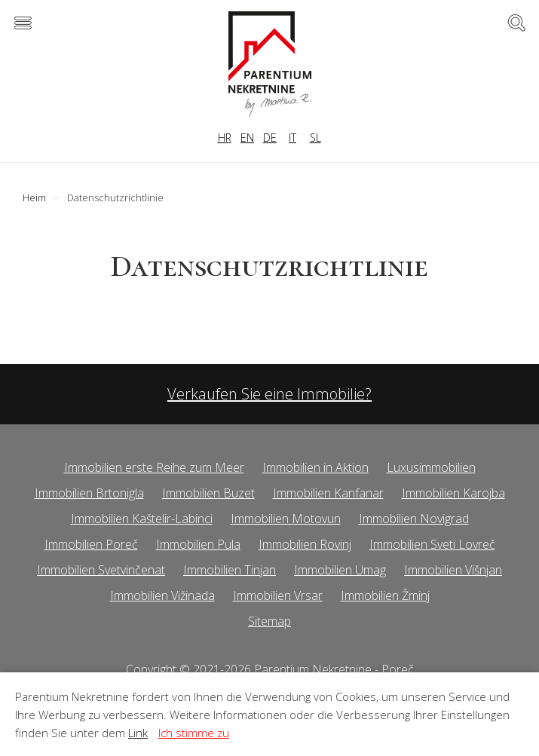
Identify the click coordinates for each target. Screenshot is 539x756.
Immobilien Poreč (91, 544)
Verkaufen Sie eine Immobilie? (269, 394)
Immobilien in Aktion (315, 467)
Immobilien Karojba (453, 493)
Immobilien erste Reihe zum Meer (154, 467)
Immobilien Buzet (208, 493)
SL (315, 138)
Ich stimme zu (194, 733)
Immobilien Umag (340, 570)
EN (247, 138)
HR (225, 138)
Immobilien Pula (198, 544)
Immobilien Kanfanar (328, 493)
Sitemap (269, 621)
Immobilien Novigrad (414, 519)
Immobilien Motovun (286, 519)
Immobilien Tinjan (230, 570)
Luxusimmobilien (431, 467)
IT (292, 138)
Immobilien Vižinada (162, 595)
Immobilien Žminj (385, 595)
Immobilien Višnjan (453, 570)
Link (138, 733)
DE (270, 138)
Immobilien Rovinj (305, 544)
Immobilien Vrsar (278, 595)
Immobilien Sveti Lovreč (432, 544)
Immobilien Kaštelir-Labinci (142, 519)
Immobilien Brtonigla (89, 493)
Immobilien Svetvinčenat (101, 570)
